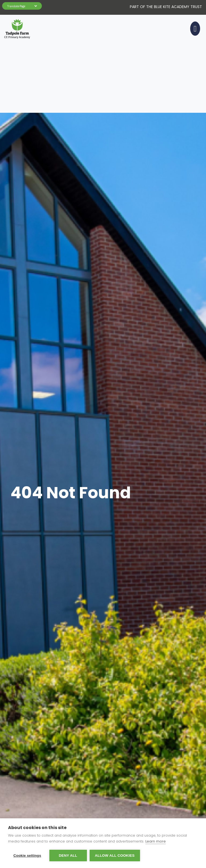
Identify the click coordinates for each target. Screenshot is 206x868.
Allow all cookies (115, 856)
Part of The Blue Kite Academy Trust (166, 7)
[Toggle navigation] (194, 29)
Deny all (68, 856)
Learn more (156, 841)
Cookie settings (27, 856)
